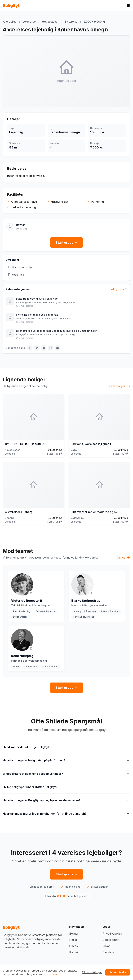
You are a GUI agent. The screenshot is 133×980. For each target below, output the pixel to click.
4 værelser (71, 22)
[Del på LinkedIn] (44, 348)
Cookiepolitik (111, 940)
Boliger (74, 934)
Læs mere (52, 974)
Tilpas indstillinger (92, 972)
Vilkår (106, 946)
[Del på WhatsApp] (51, 348)
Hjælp (73, 940)
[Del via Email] (57, 348)
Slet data (108, 952)
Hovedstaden (51, 22)
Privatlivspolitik (112, 934)
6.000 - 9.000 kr (94, 22)
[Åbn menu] (128, 6)
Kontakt (74, 952)
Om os (74, 946)
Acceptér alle (118, 972)
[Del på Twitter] (37, 348)
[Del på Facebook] (30, 348)
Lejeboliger (30, 22)
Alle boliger (10, 22)
